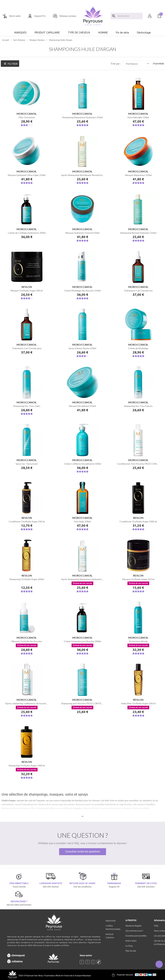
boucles (77, 808)
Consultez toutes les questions (83, 852)
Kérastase (111, 921)
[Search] (114, 16)
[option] (82, 1)
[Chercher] (129, 16)
